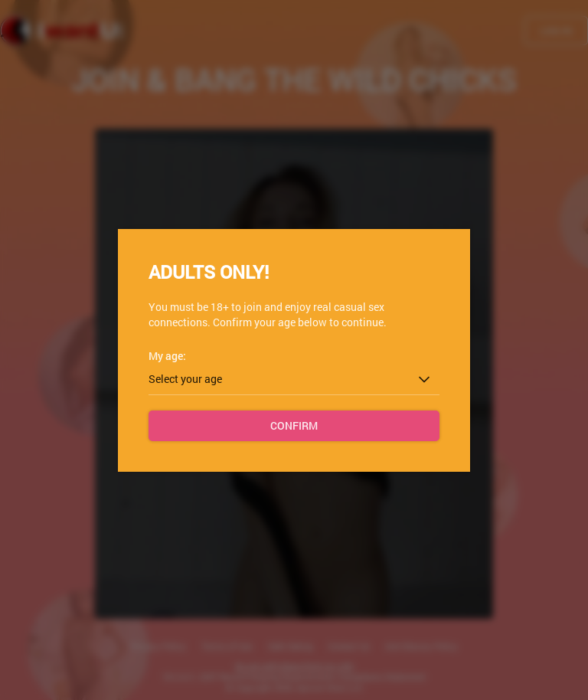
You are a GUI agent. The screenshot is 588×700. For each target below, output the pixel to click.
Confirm (294, 425)
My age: (167, 356)
